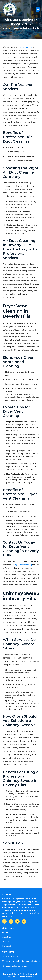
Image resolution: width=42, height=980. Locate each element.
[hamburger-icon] (38, 9)
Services (6, 941)
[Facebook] (4, 921)
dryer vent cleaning (23, 565)
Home (5, 932)
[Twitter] (11, 921)
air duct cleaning (25, 47)
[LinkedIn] (17, 921)
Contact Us (7, 946)
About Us (7, 937)
